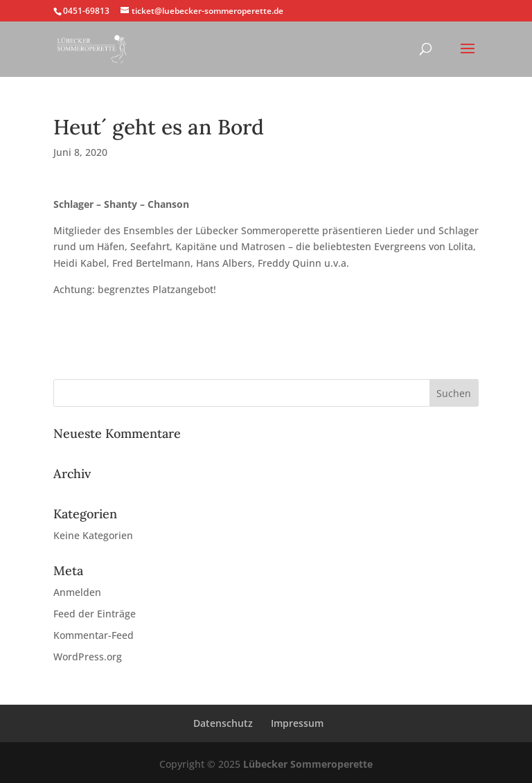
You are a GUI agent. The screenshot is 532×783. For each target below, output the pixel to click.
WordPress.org (88, 657)
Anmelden (77, 592)
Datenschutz (223, 723)
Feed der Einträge (95, 614)
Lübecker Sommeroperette (308, 764)
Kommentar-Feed (94, 635)
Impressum (297, 723)
